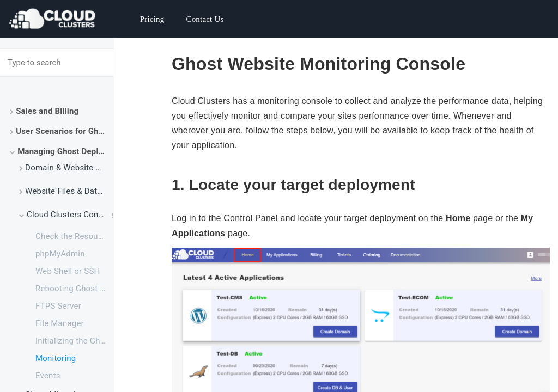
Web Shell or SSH (68, 271)
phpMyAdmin (60, 254)
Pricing (152, 19)
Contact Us (205, 19)
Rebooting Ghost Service (75, 289)
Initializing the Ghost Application (75, 341)
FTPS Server (58, 306)
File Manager (60, 323)
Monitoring (56, 358)
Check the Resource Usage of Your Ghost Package (75, 236)
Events (48, 376)
